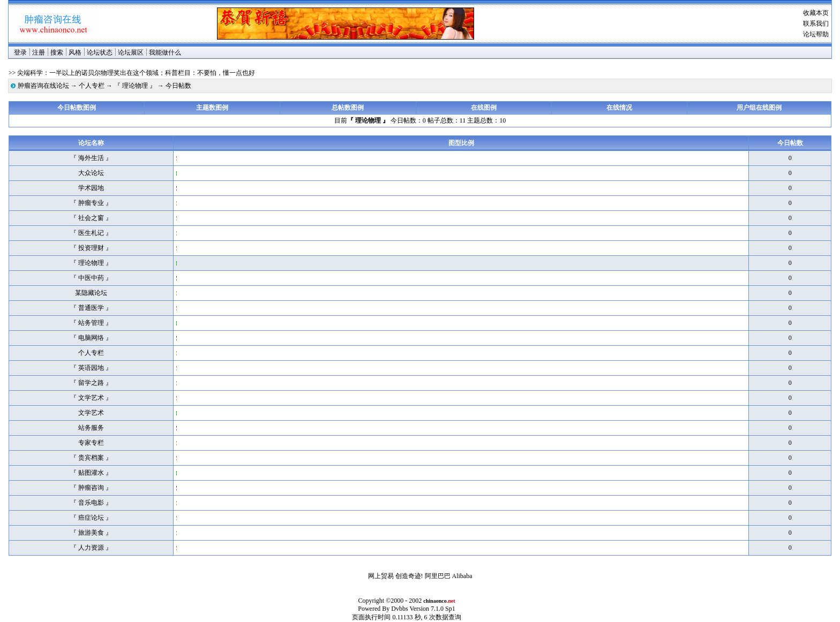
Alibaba (462, 576)
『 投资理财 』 (91, 248)
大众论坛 (91, 173)
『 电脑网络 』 (91, 338)
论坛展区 (131, 52)
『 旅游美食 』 (91, 533)
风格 (75, 52)
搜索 (57, 52)
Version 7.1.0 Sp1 (432, 609)
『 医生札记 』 (91, 233)
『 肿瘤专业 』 (91, 203)
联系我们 (816, 24)
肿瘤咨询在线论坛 (43, 86)
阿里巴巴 (438, 576)
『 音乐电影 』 (91, 503)
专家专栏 (91, 443)
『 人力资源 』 (91, 548)
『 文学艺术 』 (91, 398)
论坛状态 (100, 52)
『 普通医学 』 (91, 308)
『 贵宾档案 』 (91, 458)
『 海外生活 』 (91, 158)
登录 (20, 52)
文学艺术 (91, 413)
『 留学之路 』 (91, 383)
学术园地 (91, 188)
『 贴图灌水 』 (91, 473)
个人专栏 (92, 86)
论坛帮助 (816, 34)
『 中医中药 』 (91, 278)
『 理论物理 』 (135, 86)
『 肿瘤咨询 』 (91, 488)
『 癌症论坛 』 (91, 518)
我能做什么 (165, 52)
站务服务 (91, 428)
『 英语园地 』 (91, 368)
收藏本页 (816, 13)
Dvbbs (399, 609)
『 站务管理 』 (91, 323)
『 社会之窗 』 (91, 218)
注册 (39, 52)
